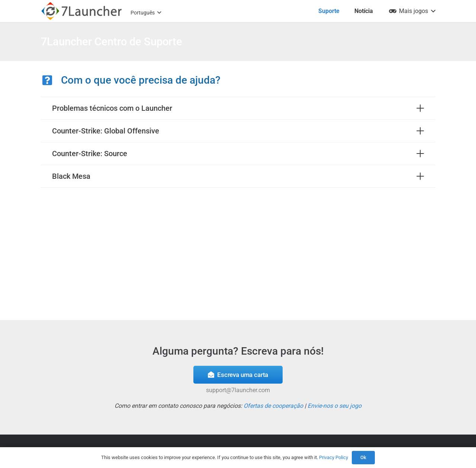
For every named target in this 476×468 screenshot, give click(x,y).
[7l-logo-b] (81, 11)
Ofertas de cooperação (273, 406)
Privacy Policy (334, 457)
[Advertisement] (238, 252)
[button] (146, 13)
